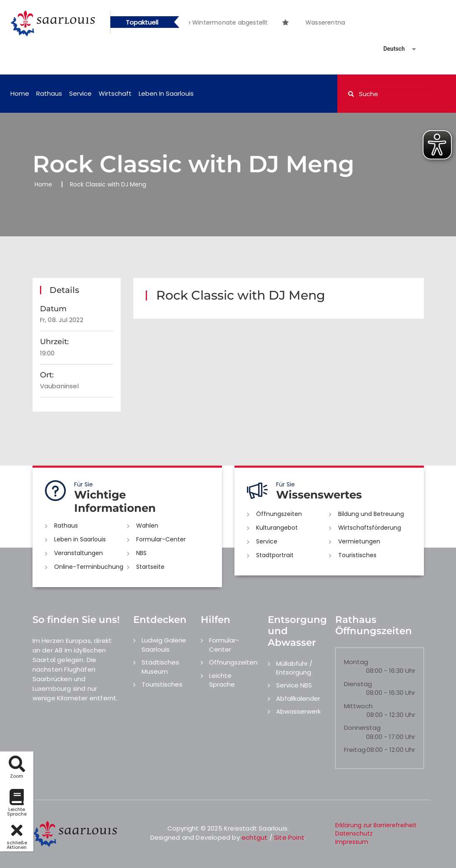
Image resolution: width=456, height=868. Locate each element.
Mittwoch (358, 706)
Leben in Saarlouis (166, 93)
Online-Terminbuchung (89, 567)
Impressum (352, 842)
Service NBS (294, 685)
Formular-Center (161, 539)
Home (20, 93)
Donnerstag (362, 728)
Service (80, 93)
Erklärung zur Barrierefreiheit (376, 825)
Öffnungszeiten (279, 514)
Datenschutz (354, 833)
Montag (356, 662)
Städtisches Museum (160, 667)
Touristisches (357, 555)
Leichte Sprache (222, 680)
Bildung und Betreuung (371, 514)
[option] (299, 18)
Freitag (355, 750)
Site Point (289, 837)
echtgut (254, 837)
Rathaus (49, 93)
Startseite (150, 567)
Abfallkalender (298, 698)
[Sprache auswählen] (390, 49)
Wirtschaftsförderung (370, 528)
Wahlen (147, 526)
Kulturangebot (277, 528)
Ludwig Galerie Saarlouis (164, 645)
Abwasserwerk (298, 711)
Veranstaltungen (78, 553)
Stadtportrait (275, 555)
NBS (141, 553)
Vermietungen (359, 541)
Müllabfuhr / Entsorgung (294, 668)
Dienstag (358, 684)
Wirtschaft (115, 93)
